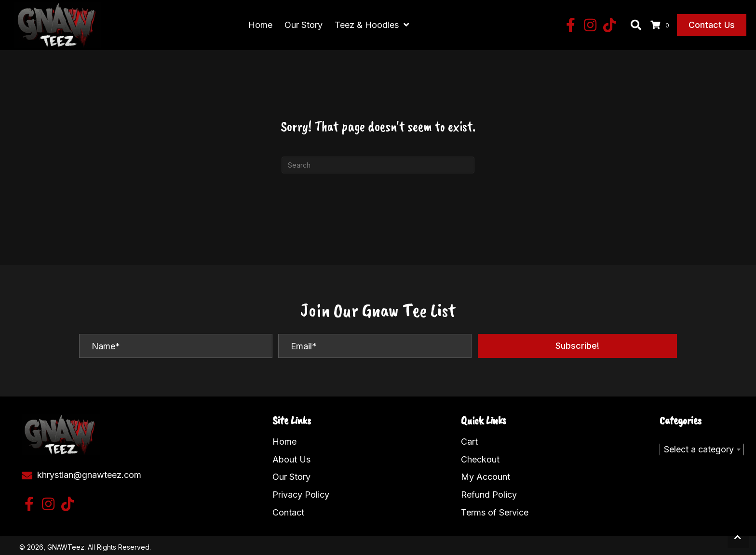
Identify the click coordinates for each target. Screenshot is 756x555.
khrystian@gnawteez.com (89, 470)
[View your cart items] (661, 23)
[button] (571, 23)
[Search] (378, 161)
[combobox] (702, 445)
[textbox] (702, 445)
